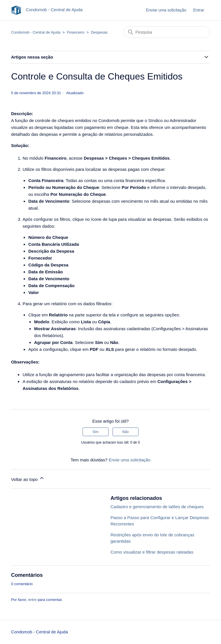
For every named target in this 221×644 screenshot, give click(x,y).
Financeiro (76, 32)
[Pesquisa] (167, 32)
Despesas (99, 32)
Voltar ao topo (28, 478)
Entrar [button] (199, 10)
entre (33, 600)
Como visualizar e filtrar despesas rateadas (152, 552)
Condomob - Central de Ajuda (36, 32)
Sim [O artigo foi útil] (96, 432)
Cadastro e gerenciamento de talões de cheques (157, 507)
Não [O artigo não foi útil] (125, 432)
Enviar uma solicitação (166, 10)
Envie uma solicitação (130, 460)
